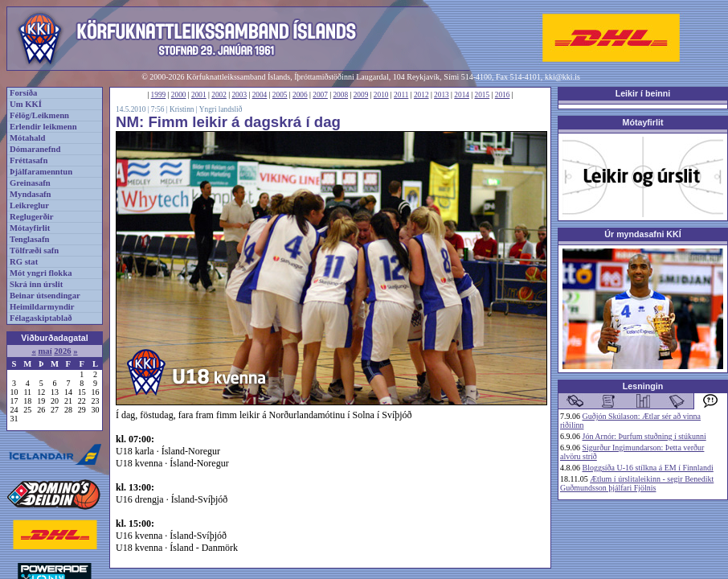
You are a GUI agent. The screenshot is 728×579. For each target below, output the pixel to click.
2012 (421, 95)
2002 (219, 95)
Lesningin (643, 386)
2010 (381, 95)
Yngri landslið (221, 109)
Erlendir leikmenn (43, 127)
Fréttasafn (29, 160)
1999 (159, 95)
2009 (361, 95)
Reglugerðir (31, 217)
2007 (320, 95)
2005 (280, 95)
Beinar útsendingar (45, 296)
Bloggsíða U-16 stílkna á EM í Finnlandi (648, 468)
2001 (199, 95)
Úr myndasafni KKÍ (642, 234)
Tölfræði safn (34, 250)
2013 (442, 95)
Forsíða (23, 93)
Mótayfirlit (30, 228)
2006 (300, 95)
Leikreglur (29, 205)
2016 (503, 95)
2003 (239, 95)
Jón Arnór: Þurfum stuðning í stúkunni (644, 436)
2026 (62, 351)
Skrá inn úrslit (36, 284)
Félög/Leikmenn (39, 115)
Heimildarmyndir (42, 307)
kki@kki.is (562, 77)
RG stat (24, 262)
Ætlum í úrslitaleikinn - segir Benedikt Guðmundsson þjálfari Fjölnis (637, 483)
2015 (483, 95)
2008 (340, 95)
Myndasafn (31, 194)
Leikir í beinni (643, 93)
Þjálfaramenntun (41, 172)
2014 (462, 95)
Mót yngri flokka (41, 273)
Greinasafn (30, 183)
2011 (401, 95)
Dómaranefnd (35, 149)
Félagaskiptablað (41, 318)
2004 (260, 95)
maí (45, 351)
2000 (179, 95)
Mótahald (27, 138)
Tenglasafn (29, 239)
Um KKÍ (26, 104)
